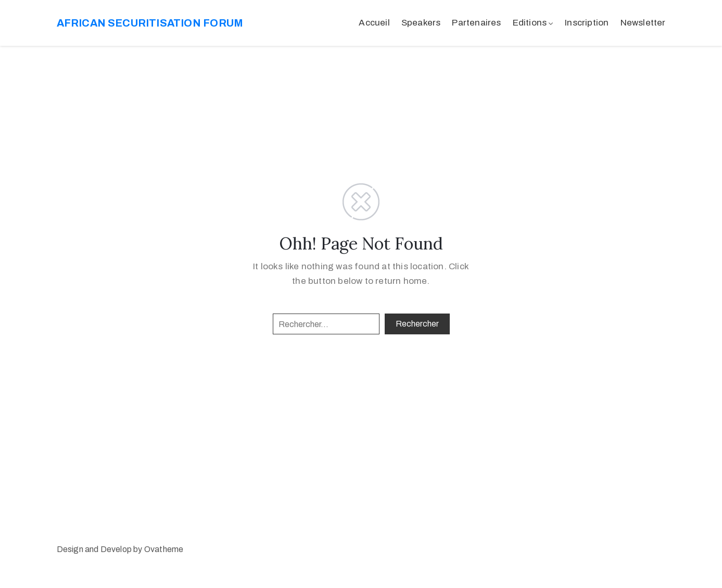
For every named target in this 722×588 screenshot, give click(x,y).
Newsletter (643, 23)
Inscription (587, 23)
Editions (530, 23)
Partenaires (476, 23)
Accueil (374, 23)
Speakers (421, 23)
